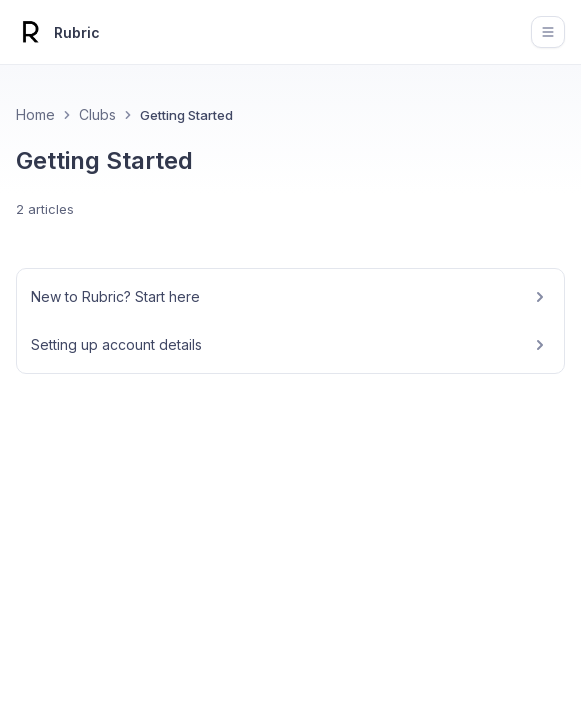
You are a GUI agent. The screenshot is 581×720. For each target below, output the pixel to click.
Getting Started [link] (186, 115)
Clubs (97, 114)
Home (35, 114)
